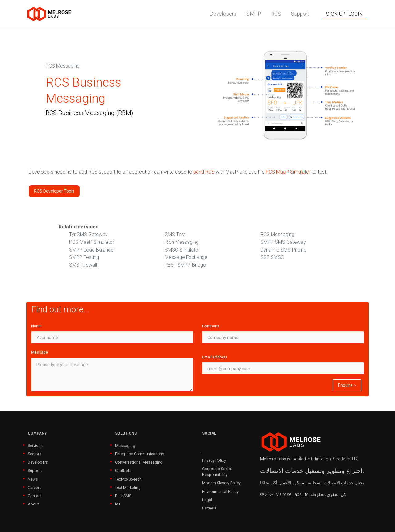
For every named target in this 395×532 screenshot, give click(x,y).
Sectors (35, 454)
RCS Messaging (63, 66)
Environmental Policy (220, 491)
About (33, 504)
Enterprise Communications (140, 454)
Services (35, 446)
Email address (215, 357)
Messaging (125, 446)
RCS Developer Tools (54, 191)
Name (36, 326)
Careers (35, 487)
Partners (209, 508)
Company (211, 326)
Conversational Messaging (139, 462)
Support (35, 471)
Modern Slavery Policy (221, 483)
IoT (118, 504)
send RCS (204, 172)
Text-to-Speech (128, 479)
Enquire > (347, 385)
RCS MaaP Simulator (288, 172)
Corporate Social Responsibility (217, 472)
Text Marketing (128, 487)
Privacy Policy (214, 460)
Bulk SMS (123, 496)
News (33, 479)
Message (39, 352)
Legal (207, 500)
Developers (38, 462)
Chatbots (123, 471)
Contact (35, 496)
